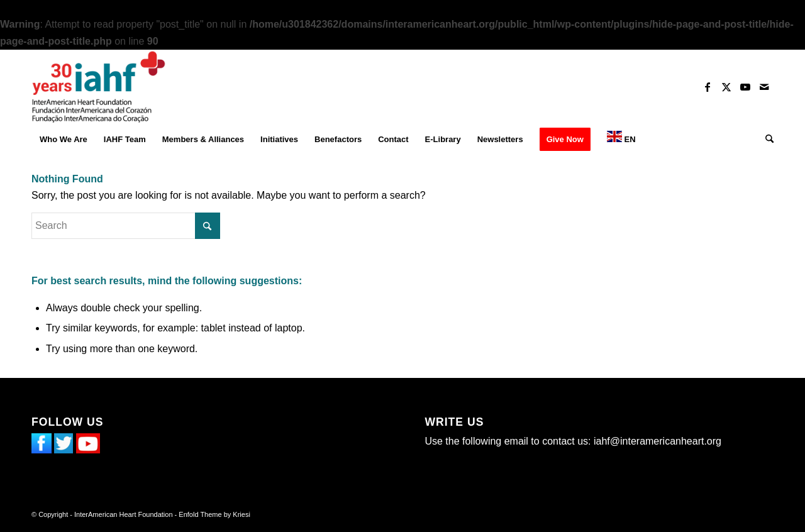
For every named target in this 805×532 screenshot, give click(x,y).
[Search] (765, 140)
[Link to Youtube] (745, 87)
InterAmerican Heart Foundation (124, 514)
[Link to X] (726, 87)
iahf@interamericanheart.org (658, 441)
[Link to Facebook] (708, 87)
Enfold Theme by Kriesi (214, 514)
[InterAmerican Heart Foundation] (99, 87)
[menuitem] (64, 140)
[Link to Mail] (764, 87)
